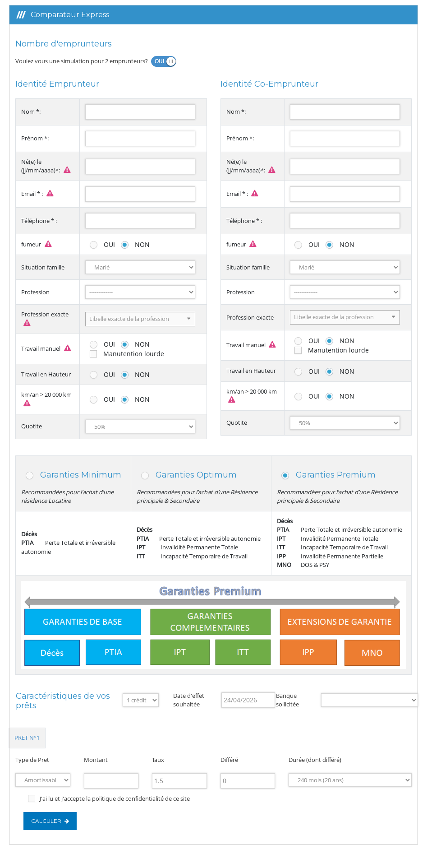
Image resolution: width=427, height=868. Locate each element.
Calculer (50, 821)
